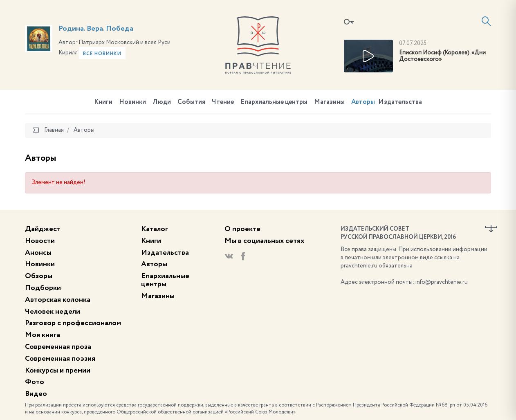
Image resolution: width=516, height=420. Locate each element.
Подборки (43, 288)
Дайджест (43, 229)
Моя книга (43, 335)
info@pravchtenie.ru (442, 282)
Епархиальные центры (274, 102)
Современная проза (58, 347)
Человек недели (53, 312)
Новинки (132, 102)
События (191, 102)
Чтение (223, 102)
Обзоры (39, 276)
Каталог (155, 229)
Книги (103, 102)
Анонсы (38, 253)
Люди (162, 102)
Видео (36, 394)
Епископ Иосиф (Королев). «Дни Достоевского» (442, 56)
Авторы (363, 102)
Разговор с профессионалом (73, 323)
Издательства (400, 102)
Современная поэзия (60, 359)
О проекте (242, 229)
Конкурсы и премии (58, 371)
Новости (40, 241)
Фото (35, 382)
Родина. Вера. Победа (96, 29)
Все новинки (102, 54)
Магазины (329, 102)
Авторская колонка (58, 300)
